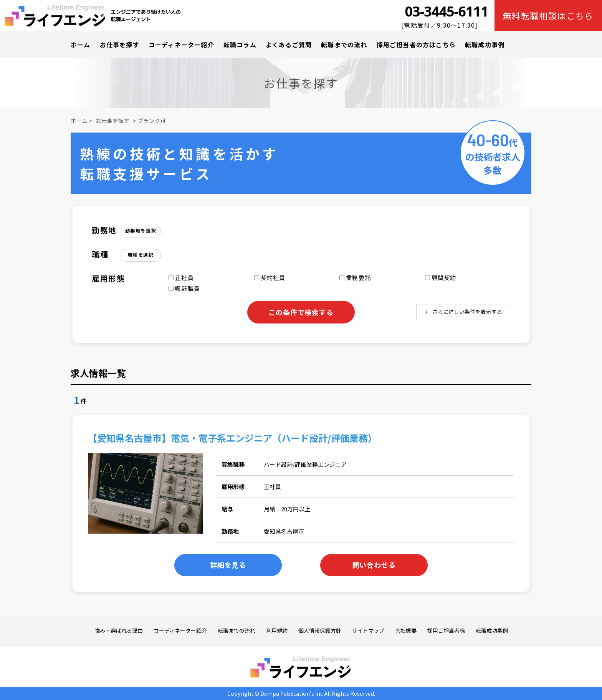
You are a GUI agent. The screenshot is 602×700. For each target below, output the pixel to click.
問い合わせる (374, 565)
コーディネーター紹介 (181, 45)
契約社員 (270, 278)
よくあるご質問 (289, 45)
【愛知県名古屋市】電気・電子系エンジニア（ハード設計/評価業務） (232, 438)
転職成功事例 (485, 45)
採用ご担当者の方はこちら (416, 45)
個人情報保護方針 (320, 631)
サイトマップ (368, 631)
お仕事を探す (120, 45)
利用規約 (277, 631)
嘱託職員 (184, 288)
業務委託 (355, 278)
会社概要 (406, 631)
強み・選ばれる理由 (119, 631)
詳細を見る (228, 565)
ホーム (81, 45)
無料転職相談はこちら (548, 15)
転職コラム (240, 45)
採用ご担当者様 (446, 631)
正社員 (181, 278)
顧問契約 (441, 278)
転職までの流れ (344, 45)
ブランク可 (152, 121)
